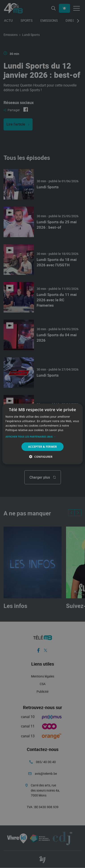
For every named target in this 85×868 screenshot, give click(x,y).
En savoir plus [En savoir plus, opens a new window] (54, 430)
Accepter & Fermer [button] (42, 446)
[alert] (42, 434)
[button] (43, 436)
